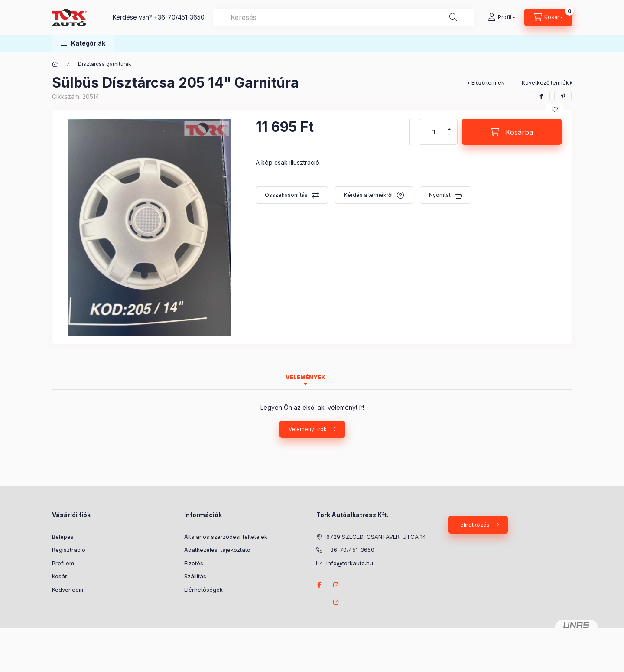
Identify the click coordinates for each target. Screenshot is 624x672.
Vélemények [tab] (305, 377)
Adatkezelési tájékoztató (217, 550)
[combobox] (344, 17)
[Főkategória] (55, 64)
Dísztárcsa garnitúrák (105, 64)
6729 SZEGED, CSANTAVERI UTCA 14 (376, 537)
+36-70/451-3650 (179, 17)
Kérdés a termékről (368, 195)
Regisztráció (69, 550)
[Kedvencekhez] (555, 109)
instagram (336, 585)
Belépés (63, 537)
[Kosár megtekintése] (548, 17)
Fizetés (194, 563)
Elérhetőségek (203, 590)
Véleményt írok (308, 429)
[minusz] (449, 138)
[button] (83, 43)
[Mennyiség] (434, 132)
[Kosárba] (512, 132)
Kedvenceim (68, 590)
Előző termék (488, 83)
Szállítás (195, 576)
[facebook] (541, 96)
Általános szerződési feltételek (226, 537)
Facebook (319, 585)
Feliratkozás (474, 525)
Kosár (60, 576)
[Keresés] (453, 17)
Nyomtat (440, 195)
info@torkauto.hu (350, 563)
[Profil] (502, 17)
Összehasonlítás (286, 195)
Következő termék (545, 83)
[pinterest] (563, 96)
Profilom (63, 563)
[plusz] (449, 126)
